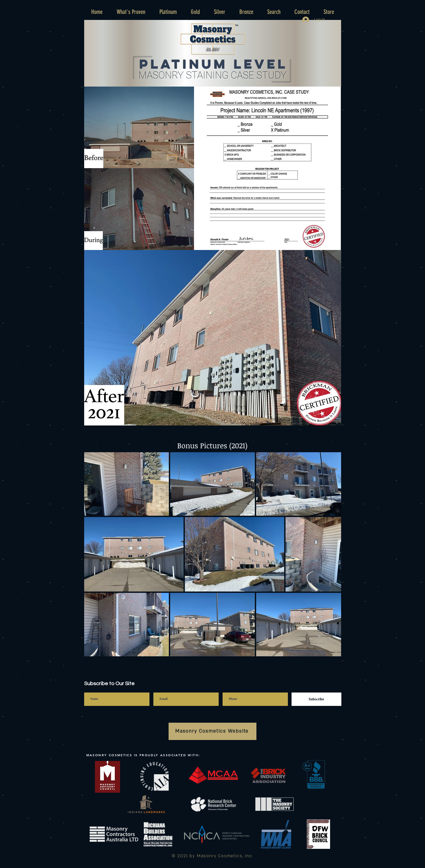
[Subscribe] (316, 699)
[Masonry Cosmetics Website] (212, 731)
